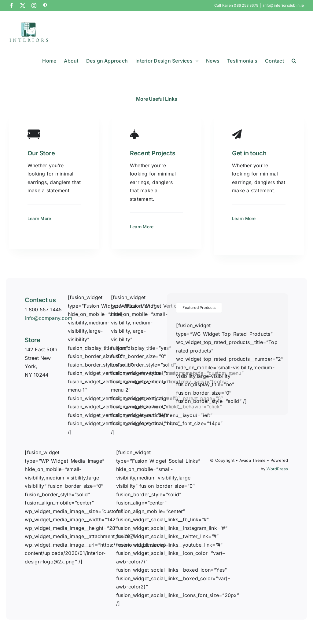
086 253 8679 (246, 5)
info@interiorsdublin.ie (284, 5)
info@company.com (48, 318)
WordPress (277, 469)
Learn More (39, 218)
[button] (294, 61)
